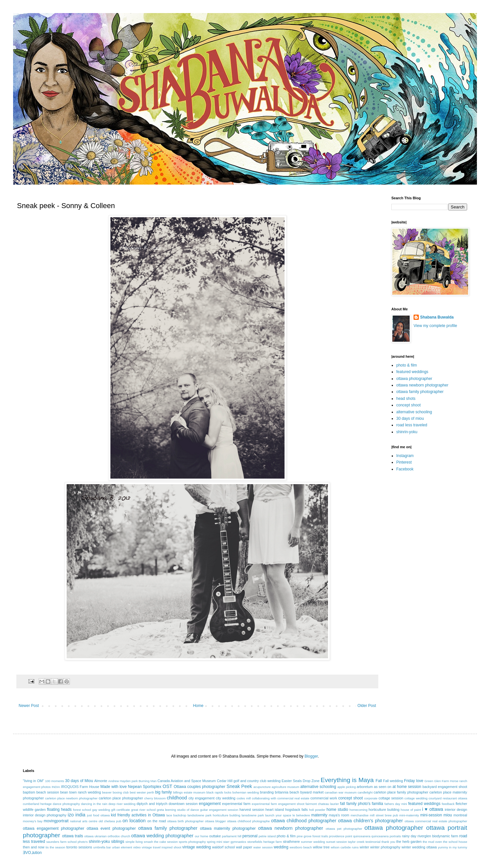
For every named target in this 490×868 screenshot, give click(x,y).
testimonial (373, 842)
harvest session (252, 810)
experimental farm (236, 804)
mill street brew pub (384, 815)
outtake (215, 836)
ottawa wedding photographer (162, 836)
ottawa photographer (414, 379)
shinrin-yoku (407, 432)
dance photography (66, 804)
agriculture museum (286, 787)
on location (134, 821)
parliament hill (232, 836)
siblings (118, 842)
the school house (455, 842)
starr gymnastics (235, 842)
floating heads (59, 810)
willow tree (321, 847)
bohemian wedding (246, 792)
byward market (312, 792)
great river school (143, 810)
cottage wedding (416, 798)
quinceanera (362, 836)
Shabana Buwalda (437, 317)
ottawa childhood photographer (304, 821)
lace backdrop (176, 815)
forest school (82, 810)
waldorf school (223, 847)
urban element (122, 847)
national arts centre (84, 821)
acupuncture (262, 787)
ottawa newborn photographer (422, 385)
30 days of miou (410, 418)
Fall (379, 781)
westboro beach (301, 847)
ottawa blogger (215, 821)
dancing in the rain (94, 804)
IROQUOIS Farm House (80, 787)
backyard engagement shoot (445, 787)
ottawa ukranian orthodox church (107, 836)
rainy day (409, 836)
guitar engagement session (219, 810)
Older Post (367, 706)
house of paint (411, 810)
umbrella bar (102, 847)
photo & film (407, 365)
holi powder (317, 810)
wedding (281, 847)
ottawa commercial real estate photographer (436, 821)
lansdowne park (253, 815)
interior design (456, 810)
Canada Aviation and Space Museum (187, 781)
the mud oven (432, 842)
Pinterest (404, 462)
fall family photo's (355, 804)
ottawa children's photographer (371, 821)
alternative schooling (414, 412)
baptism (29, 792)
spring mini (214, 842)
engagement (210, 804)
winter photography (385, 847)
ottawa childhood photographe (248, 821)
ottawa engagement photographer (54, 828)
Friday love (414, 781)
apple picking (347, 787)
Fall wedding (393, 781)
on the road (157, 821)
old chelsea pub (110, 821)
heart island (275, 810)
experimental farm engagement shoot (278, 804)
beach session (48, 792)
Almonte (101, 781)
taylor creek (356, 842)
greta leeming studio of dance (178, 810)
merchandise (359, 815)
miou (448, 815)
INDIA (56, 787)
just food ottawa (98, 815)
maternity (319, 815)
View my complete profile (435, 326)
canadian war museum (341, 792)
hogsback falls (296, 810)
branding (267, 792)
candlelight (365, 792)
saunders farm (57, 842)
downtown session (183, 804)
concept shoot (408, 405)
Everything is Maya (347, 780)
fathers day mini (396, 804)
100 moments (55, 781)
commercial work (324, 798)
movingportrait (56, 821)
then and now (34, 847)
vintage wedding (196, 847)
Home (198, 706)
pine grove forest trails (312, 836)
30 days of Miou (79, 781)
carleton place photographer (121, 798)
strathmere (291, 842)
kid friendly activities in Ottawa (138, 815)
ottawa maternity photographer (228, 828)
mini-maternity (409, 815)
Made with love (114, 787)
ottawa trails (73, 836)
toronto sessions (79, 847)
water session (263, 847)
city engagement (202, 798)
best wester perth (142, 792)
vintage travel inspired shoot (162, 847)
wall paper (244, 847)
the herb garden (409, 842)
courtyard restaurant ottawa (448, 798)
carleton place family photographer (401, 792)
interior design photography (45, 815)
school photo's (78, 842)
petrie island (267, 836)
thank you (388, 842)
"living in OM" (33, 781)
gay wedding (101, 810)
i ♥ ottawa (433, 809)
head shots (406, 399)
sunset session (336, 842)
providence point (341, 836)
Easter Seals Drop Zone (301, 781)
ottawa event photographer (111, 828)
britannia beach (287, 792)
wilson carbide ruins (344, 847)
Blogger (311, 756)
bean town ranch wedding (81, 792)
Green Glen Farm (437, 781)
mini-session (431, 815)
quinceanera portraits (386, 836)
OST (168, 786)
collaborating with (264, 798)
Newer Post (29, 706)
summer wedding (313, 842)
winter (364, 847)
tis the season (55, 847)
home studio (337, 810)
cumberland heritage (37, 804)
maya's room (339, 815)
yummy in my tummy (453, 847)
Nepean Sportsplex (145, 787)
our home (201, 836)
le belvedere (301, 815)
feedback (448, 804)
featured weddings (412, 372)
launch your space (278, 815)
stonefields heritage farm (265, 842)
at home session (407, 787)
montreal (460, 815)
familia (377, 804)
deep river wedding (122, 804)
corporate (371, 798)
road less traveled (412, 425)
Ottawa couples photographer (200, 787)
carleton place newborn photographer (71, 798)
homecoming (359, 810)
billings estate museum (189, 792)
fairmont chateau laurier (322, 804)
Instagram (405, 456)
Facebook (405, 469)
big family (163, 792)
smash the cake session (161, 842)
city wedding (225, 798)
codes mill (244, 798)
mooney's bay (33, 821)
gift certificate (120, 810)
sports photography (192, 842)
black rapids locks (219, 792)
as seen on (383, 787)
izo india (76, 815)
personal (250, 836)
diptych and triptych (152, 804)
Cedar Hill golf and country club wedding (249, 781)
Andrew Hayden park (123, 781)
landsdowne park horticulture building (214, 815)
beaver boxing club (115, 792)
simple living (134, 842)
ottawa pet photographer (344, 829)
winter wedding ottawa (419, 847)
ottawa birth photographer (186, 821)
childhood (177, 798)
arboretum (365, 787)
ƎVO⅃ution (32, 853)
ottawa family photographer (420, 392)
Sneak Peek (239, 786)
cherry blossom (155, 798)
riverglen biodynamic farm (438, 836)
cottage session (391, 798)
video (137, 847)
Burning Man (147, 781)
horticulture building (384, 810)
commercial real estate (293, 798)
